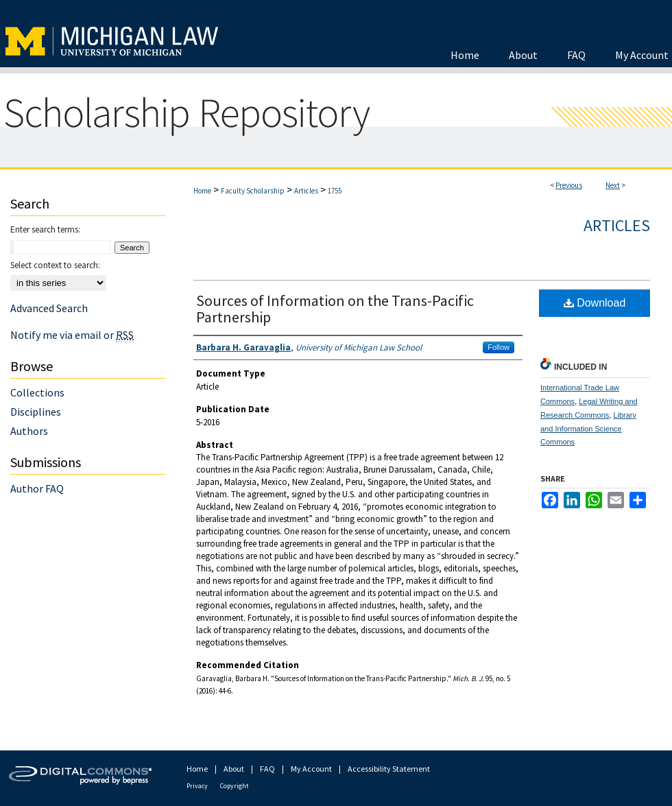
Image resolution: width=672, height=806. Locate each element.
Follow (499, 347)
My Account (311, 769)
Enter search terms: (45, 229)
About (234, 769)
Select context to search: (55, 265)
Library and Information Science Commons (588, 429)
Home (202, 191)
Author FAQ (37, 488)
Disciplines (36, 412)
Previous (569, 185)
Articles (306, 191)
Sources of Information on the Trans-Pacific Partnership (335, 309)
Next (613, 185)
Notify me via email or (72, 335)
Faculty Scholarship (253, 191)
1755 (335, 191)
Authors (29, 431)
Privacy (197, 786)
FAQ (267, 769)
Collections (37, 392)
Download (595, 303)
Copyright (235, 786)
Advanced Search (49, 308)
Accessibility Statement (389, 769)
